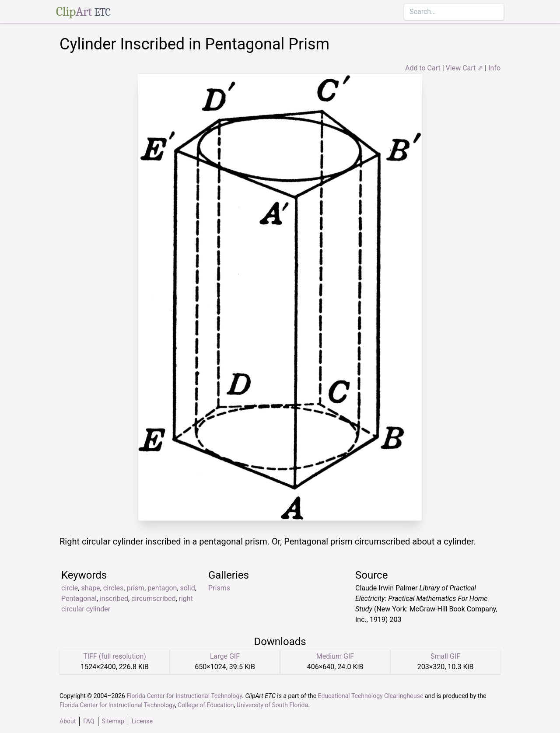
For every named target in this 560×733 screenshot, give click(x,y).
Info (494, 68)
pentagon (162, 588)
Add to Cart (423, 68)
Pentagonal (79, 599)
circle (70, 588)
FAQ (89, 721)
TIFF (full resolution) (115, 656)
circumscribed (153, 599)
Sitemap (113, 721)
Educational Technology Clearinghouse (371, 696)
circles (114, 588)
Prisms (219, 588)
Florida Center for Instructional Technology (184, 696)
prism (135, 588)
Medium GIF (335, 656)
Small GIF (445, 656)
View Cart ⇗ (465, 68)
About (68, 721)
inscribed (114, 599)
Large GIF (225, 656)
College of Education (206, 705)
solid (188, 588)
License (142, 721)
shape (90, 588)
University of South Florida (272, 705)
